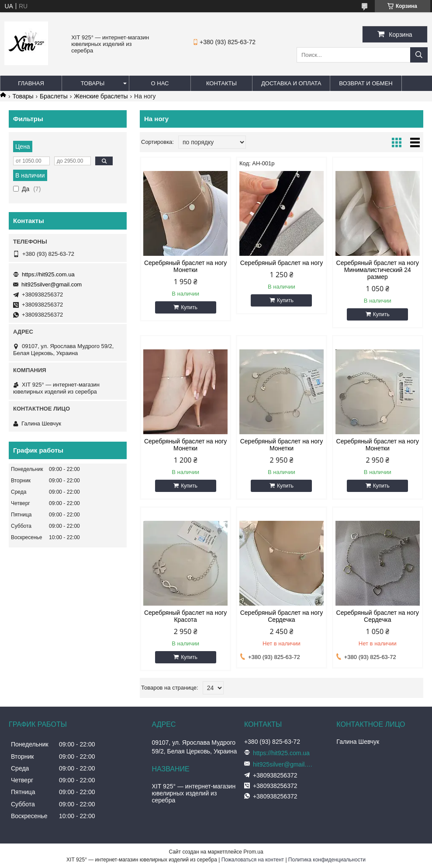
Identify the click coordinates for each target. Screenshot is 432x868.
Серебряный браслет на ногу (282, 263)
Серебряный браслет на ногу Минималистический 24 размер (378, 270)
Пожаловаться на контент (253, 860)
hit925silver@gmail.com (52, 284)
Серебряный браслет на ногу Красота (185, 616)
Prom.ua (253, 852)
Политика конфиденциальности (327, 860)
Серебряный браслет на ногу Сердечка (282, 616)
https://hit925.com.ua (48, 274)
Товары (93, 83)
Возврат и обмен (366, 83)
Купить (189, 307)
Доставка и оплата (291, 83)
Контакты (221, 83)
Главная (31, 83)
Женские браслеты (101, 96)
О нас (160, 83)
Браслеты (54, 96)
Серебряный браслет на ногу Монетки (185, 266)
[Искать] (419, 55)
